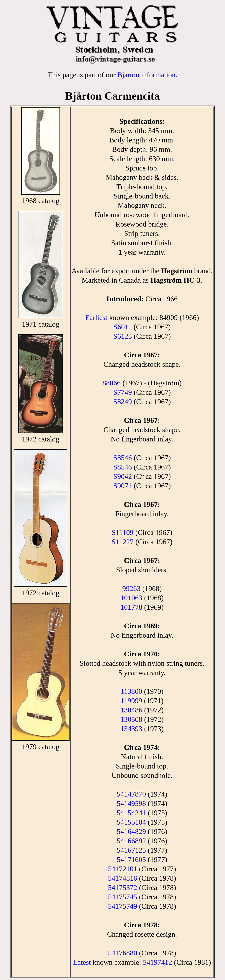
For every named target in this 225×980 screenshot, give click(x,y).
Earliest (96, 317)
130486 (131, 710)
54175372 (123, 887)
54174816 (123, 878)
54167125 (131, 850)
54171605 (131, 859)
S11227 (123, 542)
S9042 (123, 476)
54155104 (131, 822)
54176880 (123, 953)
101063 (131, 598)
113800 (131, 691)
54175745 (123, 897)
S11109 (123, 532)
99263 (131, 588)
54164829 (131, 831)
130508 (131, 719)
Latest (82, 962)
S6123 (123, 336)
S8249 (123, 402)
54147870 (131, 794)
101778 (131, 607)
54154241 (131, 813)
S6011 (123, 327)
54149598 (131, 803)
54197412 (158, 962)
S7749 (123, 392)
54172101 (123, 869)
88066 (111, 383)
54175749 (123, 906)
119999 (131, 701)
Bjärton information (146, 75)
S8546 (123, 458)
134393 (131, 729)
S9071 (123, 486)
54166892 (131, 841)
